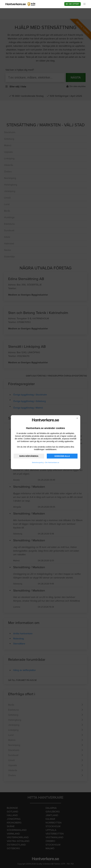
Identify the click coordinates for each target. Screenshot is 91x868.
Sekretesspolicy (38, 462)
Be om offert (73, 4)
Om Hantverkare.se (52, 462)
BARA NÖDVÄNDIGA (29, 456)
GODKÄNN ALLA (62, 456)
